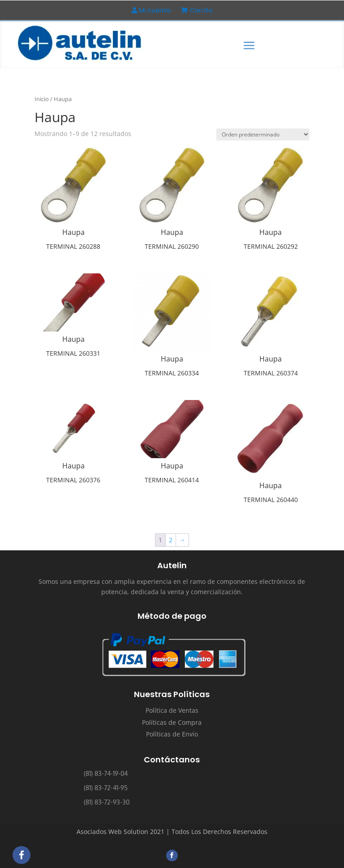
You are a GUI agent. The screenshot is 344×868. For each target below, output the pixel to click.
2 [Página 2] (171, 540)
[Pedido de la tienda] (263, 134)
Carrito (197, 11)
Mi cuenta (151, 11)
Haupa (73, 232)
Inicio (42, 99)
